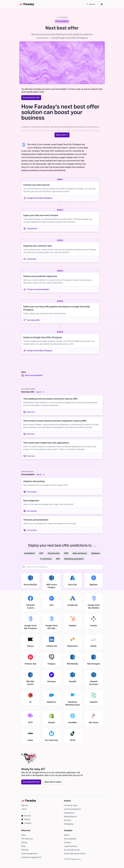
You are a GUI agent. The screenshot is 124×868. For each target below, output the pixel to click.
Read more (29, 412)
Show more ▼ (62, 135)
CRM (66, 553)
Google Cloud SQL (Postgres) (38, 198)
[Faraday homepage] (27, 4)
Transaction (30, 229)
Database (96, 553)
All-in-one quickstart (32, 375)
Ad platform (30, 553)
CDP (41, 553)
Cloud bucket (54, 553)
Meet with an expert (53, 782)
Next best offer (32, 320)
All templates (62, 17)
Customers (30, 259)
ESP (58, 559)
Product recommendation (36, 289)
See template (30, 492)
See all (40, 392)
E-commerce (46, 559)
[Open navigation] (102, 4)
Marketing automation (74, 559)
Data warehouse (80, 553)
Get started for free (31, 98)
